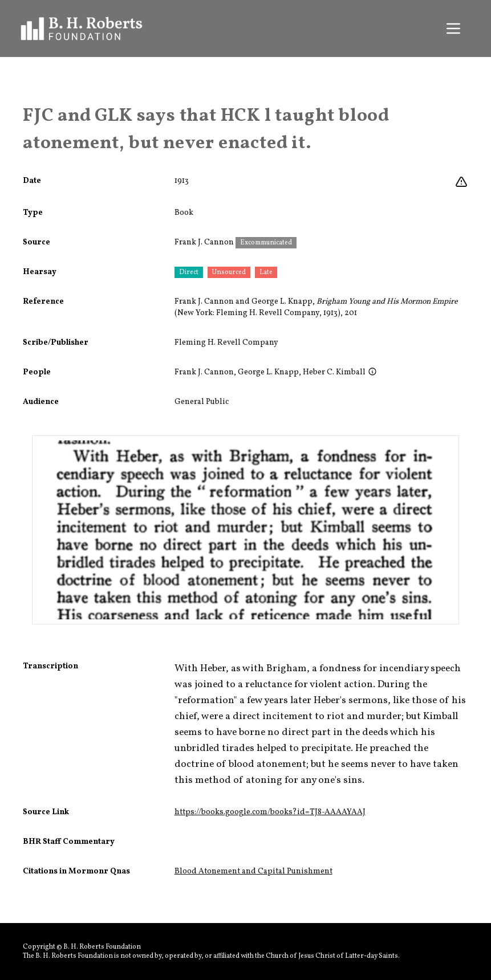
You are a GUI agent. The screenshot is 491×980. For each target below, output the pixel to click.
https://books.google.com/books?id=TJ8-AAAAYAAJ (270, 812)
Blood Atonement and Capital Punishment (253, 871)
